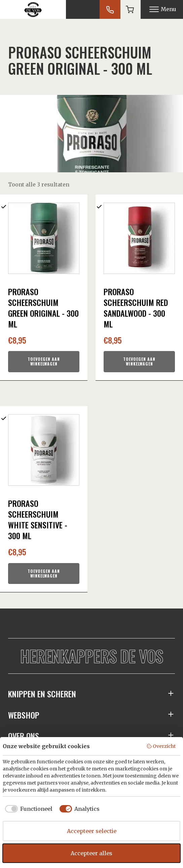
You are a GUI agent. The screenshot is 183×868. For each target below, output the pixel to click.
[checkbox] (28, 809)
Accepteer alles (91, 853)
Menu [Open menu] (163, 9)
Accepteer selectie (92, 831)
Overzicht (161, 746)
